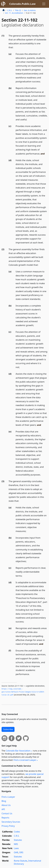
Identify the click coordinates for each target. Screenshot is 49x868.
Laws (16, 848)
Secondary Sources (11, 822)
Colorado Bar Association (18, 751)
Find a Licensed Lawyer (25, 760)
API (3, 809)
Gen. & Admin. (30, 10)
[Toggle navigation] (44, 4)
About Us (6, 805)
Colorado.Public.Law (22, 4)
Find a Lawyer (8, 797)
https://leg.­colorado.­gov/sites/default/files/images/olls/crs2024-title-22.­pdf (23, 692)
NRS (16, 844)
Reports (5, 818)
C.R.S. (10, 10)
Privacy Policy (8, 826)
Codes (17, 832)
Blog (4, 801)
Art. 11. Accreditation (14, 13)
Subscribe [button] (8, 729)
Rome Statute (21, 861)
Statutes (18, 840)
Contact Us (7, 813)
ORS (21, 852)
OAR (16, 852)
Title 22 (18, 10)
